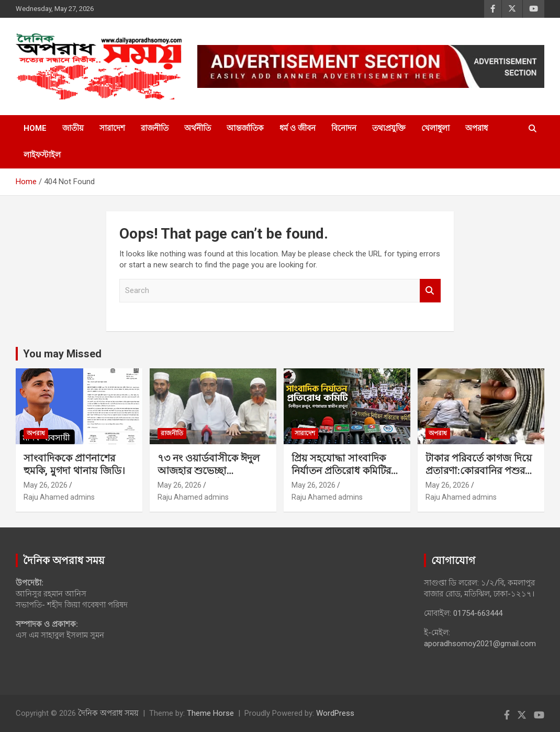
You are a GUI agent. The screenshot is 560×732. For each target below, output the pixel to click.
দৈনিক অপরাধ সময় (108, 713)
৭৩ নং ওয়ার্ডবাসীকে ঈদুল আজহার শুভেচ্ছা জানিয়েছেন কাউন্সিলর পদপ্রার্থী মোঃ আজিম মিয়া (209, 477)
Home (35, 128)
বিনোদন (344, 128)
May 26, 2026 (46, 485)
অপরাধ (477, 128)
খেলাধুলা (435, 128)
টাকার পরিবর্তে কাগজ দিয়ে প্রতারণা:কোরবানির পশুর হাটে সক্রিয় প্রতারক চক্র (479, 471)
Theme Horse (210, 713)
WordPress (335, 713)
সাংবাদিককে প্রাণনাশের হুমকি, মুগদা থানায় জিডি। (74, 465)
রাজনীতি (155, 128)
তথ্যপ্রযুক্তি (389, 128)
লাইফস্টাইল (42, 155)
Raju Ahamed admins (59, 497)
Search (430, 291)
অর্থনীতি (198, 128)
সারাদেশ (112, 128)
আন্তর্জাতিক (245, 128)
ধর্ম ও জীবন (298, 128)
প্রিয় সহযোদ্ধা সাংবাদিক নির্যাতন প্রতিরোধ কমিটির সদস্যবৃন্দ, (341, 471)
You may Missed (62, 354)
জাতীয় (73, 128)
